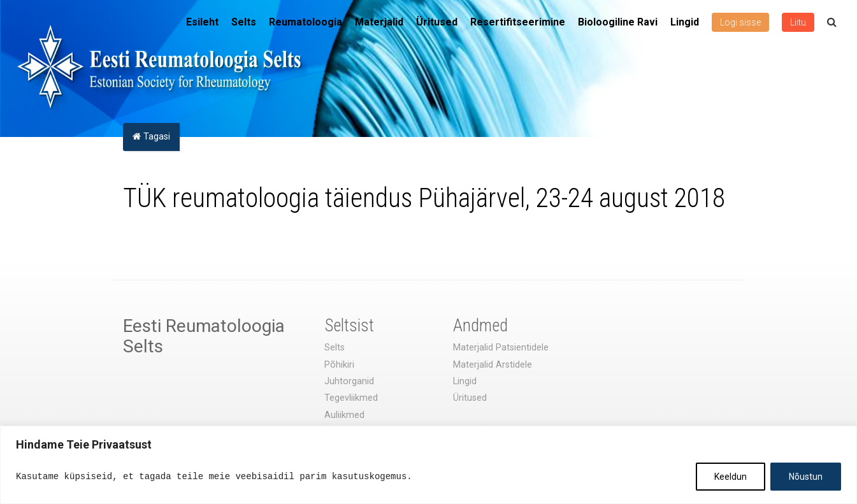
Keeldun (731, 477)
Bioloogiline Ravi (618, 22)
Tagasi (151, 137)
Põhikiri (339, 365)
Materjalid (379, 22)
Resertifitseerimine (518, 22)
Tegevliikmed (351, 398)
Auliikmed (344, 415)
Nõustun (806, 477)
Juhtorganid (349, 381)
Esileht (202, 22)
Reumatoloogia (306, 22)
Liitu (798, 22)
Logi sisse (740, 22)
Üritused (437, 22)
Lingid (685, 22)
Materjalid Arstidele (493, 365)
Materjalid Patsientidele (501, 348)
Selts (244, 22)
